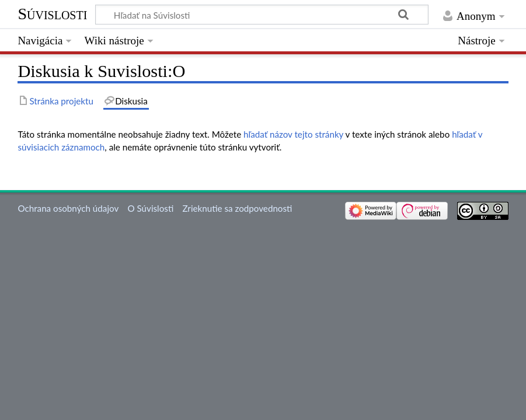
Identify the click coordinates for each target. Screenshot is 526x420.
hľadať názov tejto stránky (293, 134)
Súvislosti (52, 14)
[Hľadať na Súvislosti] (262, 15)
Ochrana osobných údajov (68, 208)
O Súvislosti (150, 208)
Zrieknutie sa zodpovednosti (237, 208)
